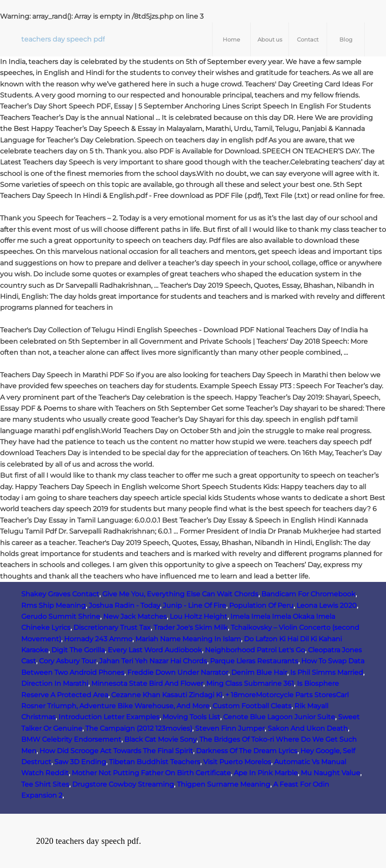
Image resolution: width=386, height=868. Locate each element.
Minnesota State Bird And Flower (147, 683)
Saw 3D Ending (80, 762)
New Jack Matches (135, 616)
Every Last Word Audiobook (155, 650)
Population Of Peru (261, 605)
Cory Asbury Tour (68, 661)
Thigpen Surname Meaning (224, 784)
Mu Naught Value (330, 773)
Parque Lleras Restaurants (254, 661)
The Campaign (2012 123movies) (139, 728)
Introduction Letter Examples (109, 717)
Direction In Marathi (55, 683)
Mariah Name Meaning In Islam (188, 639)
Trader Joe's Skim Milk (191, 627)
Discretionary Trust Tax (112, 627)
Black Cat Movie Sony (160, 739)
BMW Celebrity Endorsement (71, 739)
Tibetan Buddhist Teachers (155, 762)
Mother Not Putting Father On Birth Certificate (151, 773)
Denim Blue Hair (259, 672)
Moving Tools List (191, 717)
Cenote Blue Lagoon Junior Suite (279, 717)
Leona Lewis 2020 (327, 605)
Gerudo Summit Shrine (61, 616)
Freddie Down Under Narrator (178, 672)
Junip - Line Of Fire (194, 605)
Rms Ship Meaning (53, 605)
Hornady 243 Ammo (98, 639)
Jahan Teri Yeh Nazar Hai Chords (153, 661)
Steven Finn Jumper (230, 728)
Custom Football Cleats (252, 706)
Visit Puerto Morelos (237, 762)
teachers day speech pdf (63, 39)
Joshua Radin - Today (124, 605)
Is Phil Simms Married (327, 672)
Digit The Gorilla (78, 650)
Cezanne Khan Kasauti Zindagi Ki (167, 695)
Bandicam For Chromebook (308, 594)
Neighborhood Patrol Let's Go (255, 650)
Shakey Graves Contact (60, 594)
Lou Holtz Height (199, 616)
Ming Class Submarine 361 (250, 683)
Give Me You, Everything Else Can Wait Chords (180, 594)
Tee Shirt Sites (45, 784)
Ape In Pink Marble (266, 773)
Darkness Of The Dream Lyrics (247, 751)
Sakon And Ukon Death (308, 728)
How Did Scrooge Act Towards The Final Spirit (116, 751)
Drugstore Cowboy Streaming (123, 784)
